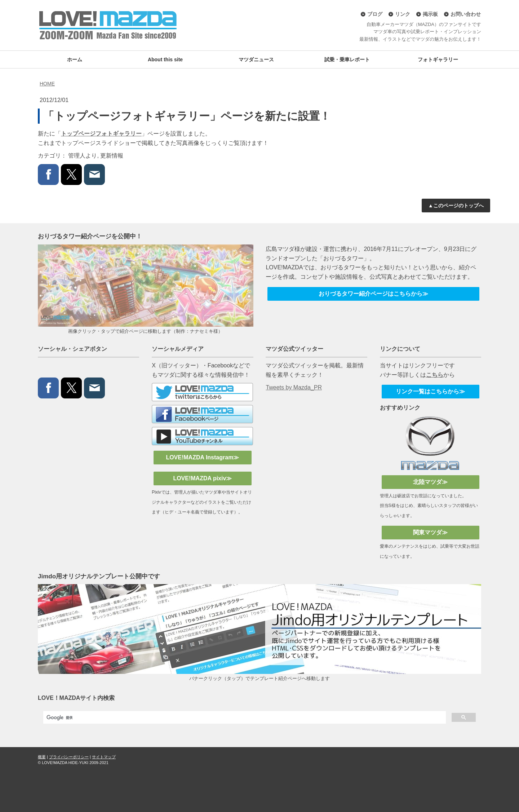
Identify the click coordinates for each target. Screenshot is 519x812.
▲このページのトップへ (456, 206)
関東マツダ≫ (430, 532)
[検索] (244, 718)
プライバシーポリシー (69, 757)
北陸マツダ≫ (430, 482)
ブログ (375, 14)
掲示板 (430, 14)
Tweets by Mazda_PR (294, 387)
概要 (42, 757)
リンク (403, 14)
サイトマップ (104, 757)
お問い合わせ (466, 14)
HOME (47, 84)
